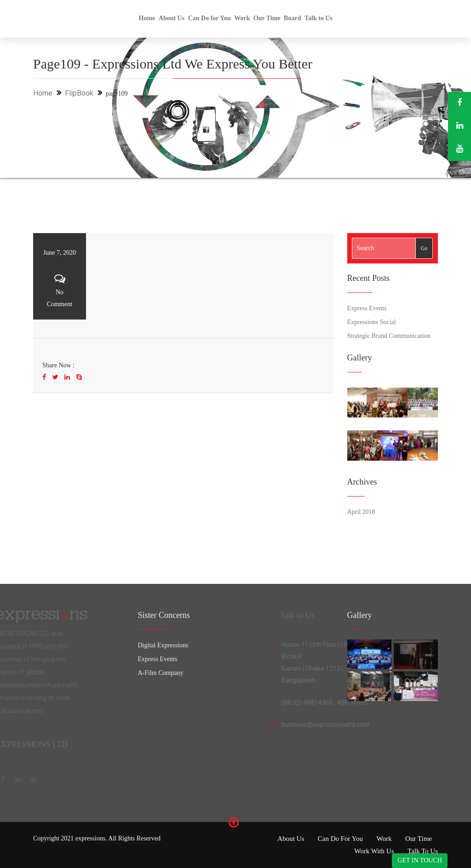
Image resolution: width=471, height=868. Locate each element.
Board (292, 18)
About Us (172, 18)
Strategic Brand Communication (389, 336)
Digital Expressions (163, 645)
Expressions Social (372, 322)
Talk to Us (319, 18)
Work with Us (374, 851)
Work (242, 18)
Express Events (367, 308)
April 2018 (361, 512)
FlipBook (79, 93)
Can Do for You (210, 18)
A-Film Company (161, 673)
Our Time (267, 18)
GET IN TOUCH (419, 860)
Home (147, 18)
